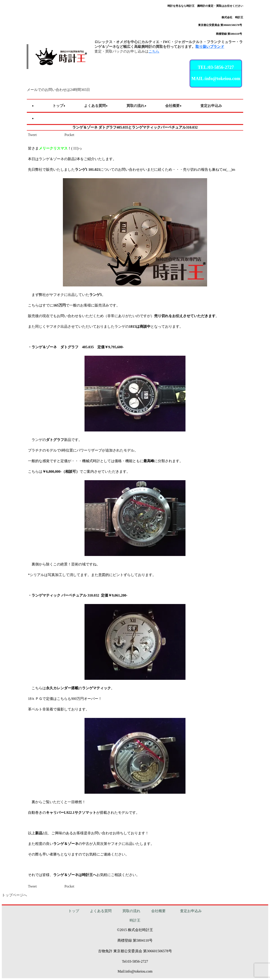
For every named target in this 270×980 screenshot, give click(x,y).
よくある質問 (101, 911)
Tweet (32, 135)
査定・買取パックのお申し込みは (127, 51)
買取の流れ (131, 911)
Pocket (69, 135)
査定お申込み (191, 911)
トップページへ (14, 895)
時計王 (135, 920)
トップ (74, 911)
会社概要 (158, 911)
